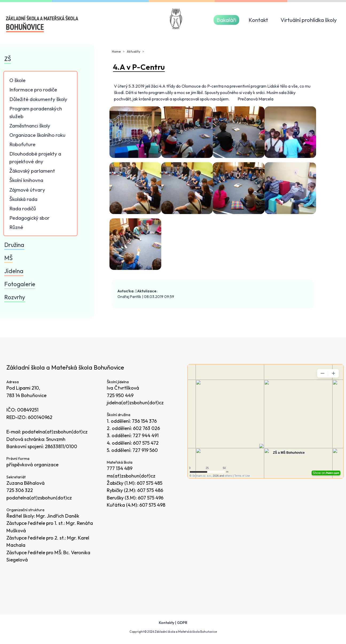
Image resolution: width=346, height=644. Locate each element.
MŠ (8, 258)
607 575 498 (152, 505)
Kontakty (167, 623)
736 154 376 (144, 421)
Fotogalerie (20, 284)
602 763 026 (146, 428)
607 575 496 (151, 498)
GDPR (182, 623)
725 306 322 (20, 490)
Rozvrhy (15, 297)
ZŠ (8, 59)
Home (116, 51)
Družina (14, 245)
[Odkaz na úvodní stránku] (42, 24)
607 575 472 (146, 443)
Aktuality (133, 51)
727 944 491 (146, 435)
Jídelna (14, 271)
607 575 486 (150, 490)
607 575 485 (150, 483)
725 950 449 (120, 395)
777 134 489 (120, 468)
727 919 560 (145, 450)
